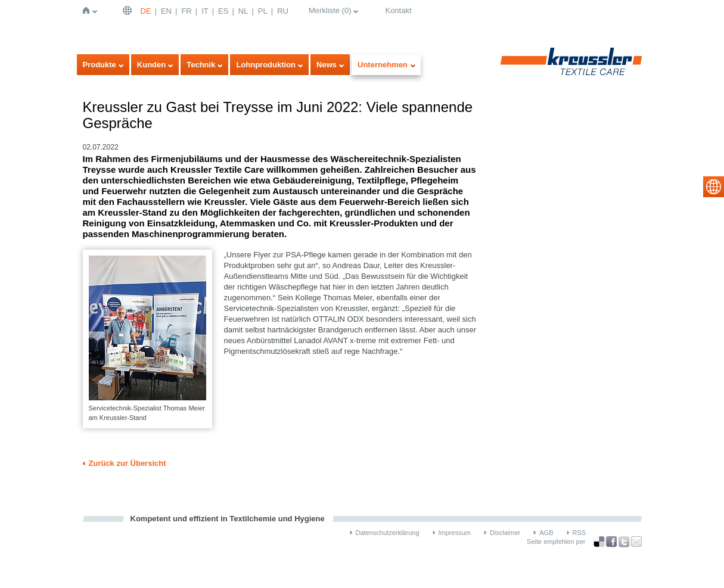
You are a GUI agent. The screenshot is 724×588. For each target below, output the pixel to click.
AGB (546, 533)
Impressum (455, 533)
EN (166, 11)
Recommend (636, 542)
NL (243, 11)
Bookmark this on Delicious (599, 542)
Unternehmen (383, 65)
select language (714, 187)
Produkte (100, 65)
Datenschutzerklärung (388, 533)
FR (186, 11)
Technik (201, 65)
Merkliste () (330, 10)
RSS (579, 533)
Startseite (88, 10)
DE (146, 11)
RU (283, 11)
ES (223, 11)
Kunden (151, 65)
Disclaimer (505, 533)
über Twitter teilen (624, 542)
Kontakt (398, 10)
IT (205, 11)
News (327, 65)
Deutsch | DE (129, 10)
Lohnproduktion (266, 65)
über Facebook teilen (611, 542)
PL (263, 11)
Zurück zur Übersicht (128, 463)
